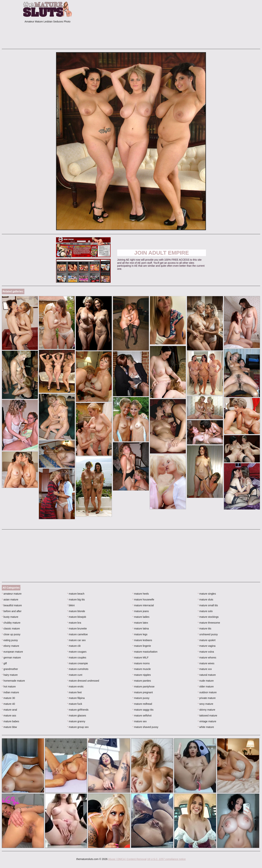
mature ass (9, 716)
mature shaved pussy (145, 727)
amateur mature (12, 594)
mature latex (140, 623)
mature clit (74, 646)
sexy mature (205, 704)
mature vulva (206, 652)
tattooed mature (207, 716)
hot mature (9, 687)
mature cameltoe (78, 634)
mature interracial (143, 605)
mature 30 (8, 698)
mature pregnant (143, 692)
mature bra (74, 623)
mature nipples (142, 675)
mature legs (140, 634)
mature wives (206, 663)
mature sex (140, 721)
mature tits (204, 629)
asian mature (10, 600)
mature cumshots (78, 669)
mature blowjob (77, 617)
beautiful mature (12, 605)
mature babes (10, 721)
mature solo (205, 611)
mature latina (141, 629)
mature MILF (141, 658)
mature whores (207, 658)
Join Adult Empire (162, 253)
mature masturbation (145, 652)
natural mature (207, 675)
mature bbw (9, 727)
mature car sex (76, 640)
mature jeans (141, 611)
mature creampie (78, 663)
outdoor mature (207, 692)
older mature (206, 687)
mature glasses (77, 716)
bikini (71, 605)
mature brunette (77, 629)
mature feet (74, 692)
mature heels (141, 594)
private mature (207, 698)
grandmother (10, 669)
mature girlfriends (78, 710)
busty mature (10, 617)
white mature (206, 727)
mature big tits (76, 600)
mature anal (9, 710)
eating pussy (10, 640)
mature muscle (142, 669)
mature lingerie (142, 646)
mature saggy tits (143, 710)
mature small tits (208, 605)
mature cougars (77, 652)
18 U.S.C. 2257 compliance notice (166, 859)
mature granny (76, 721)
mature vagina (207, 646)
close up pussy (11, 634)
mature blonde (76, 611)
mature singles (207, 594)
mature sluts (205, 600)
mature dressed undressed (83, 681)
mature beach (76, 594)
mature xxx (205, 669)
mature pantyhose (143, 687)
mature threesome (209, 623)
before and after (12, 611)
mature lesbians (142, 640)
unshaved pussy (208, 634)
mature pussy (141, 698)
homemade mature (13, 681)
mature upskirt (207, 640)
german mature (11, 658)
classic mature (11, 629)
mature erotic (75, 687)
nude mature (206, 681)
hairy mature (10, 675)
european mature (12, 652)
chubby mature (11, 623)
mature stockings (208, 617)
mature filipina (76, 698)
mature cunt (75, 675)
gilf (4, 663)
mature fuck (75, 704)
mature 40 (8, 704)
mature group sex (78, 727)
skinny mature (206, 710)
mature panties (142, 681)
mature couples (77, 658)
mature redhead (142, 704)
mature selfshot (142, 716)
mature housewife (143, 600)
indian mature (10, 692)
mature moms (141, 663)
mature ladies (141, 617)
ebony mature (10, 646)
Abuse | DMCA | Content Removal (127, 859)
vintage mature (207, 721)
